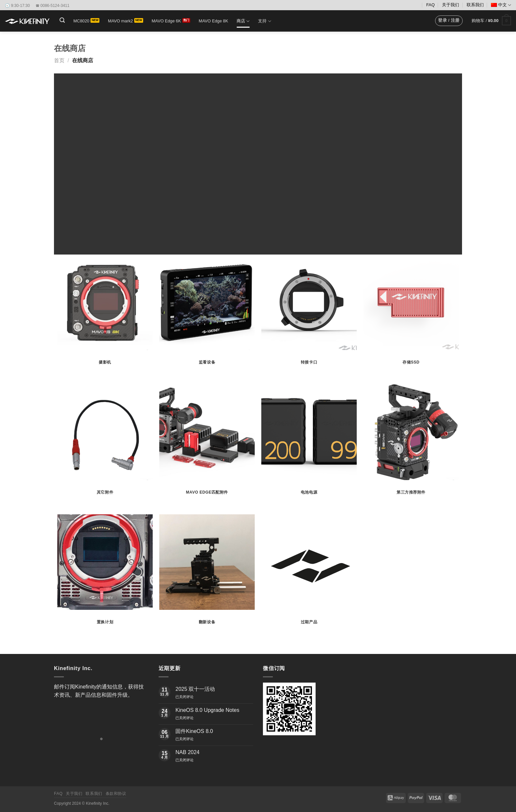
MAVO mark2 (120, 21)
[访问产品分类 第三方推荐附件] (411, 446)
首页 (59, 60)
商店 (243, 21)
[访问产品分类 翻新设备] (207, 576)
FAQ (430, 5)
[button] (62, 20)
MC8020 (81, 21)
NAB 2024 (187, 752)
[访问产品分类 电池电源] (309, 446)
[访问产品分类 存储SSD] (411, 316)
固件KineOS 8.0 (194, 731)
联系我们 (475, 5)
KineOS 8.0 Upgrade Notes (207, 710)
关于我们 (451, 5)
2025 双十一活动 (195, 689)
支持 (264, 21)
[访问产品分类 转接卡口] (309, 316)
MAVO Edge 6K (166, 21)
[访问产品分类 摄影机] (105, 316)
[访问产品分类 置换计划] (105, 576)
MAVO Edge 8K (213, 21)
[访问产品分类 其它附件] (105, 446)
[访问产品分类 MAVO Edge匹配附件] (207, 446)
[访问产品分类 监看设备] (207, 316)
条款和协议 (116, 794)
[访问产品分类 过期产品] (309, 576)
